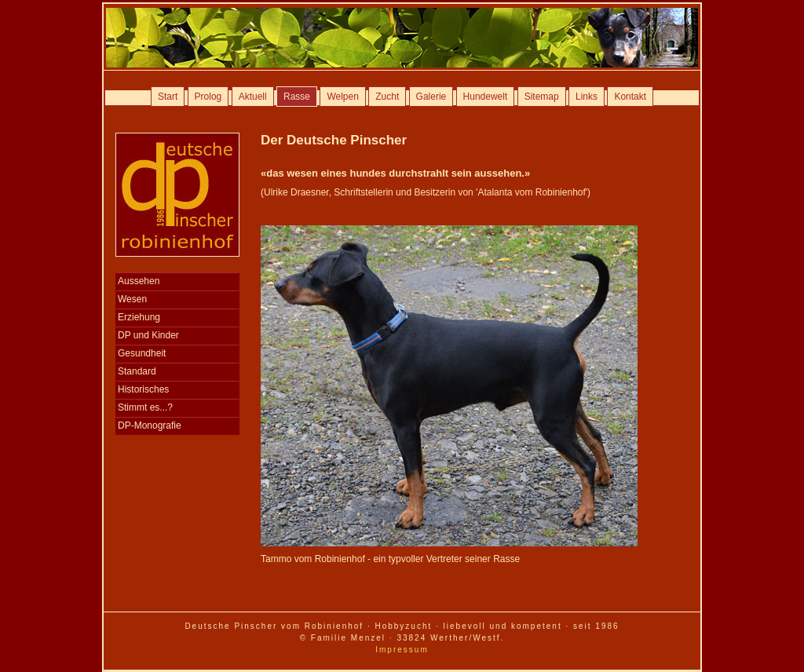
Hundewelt (486, 97)
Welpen (342, 97)
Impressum (402, 650)
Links (587, 97)
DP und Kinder (148, 335)
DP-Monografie (150, 425)
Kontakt (630, 97)
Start (168, 97)
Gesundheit (142, 353)
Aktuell (253, 97)
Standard (137, 371)
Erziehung (139, 317)
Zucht (387, 97)
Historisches (143, 389)
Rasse (297, 97)
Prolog (208, 97)
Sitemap (542, 97)
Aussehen (139, 281)
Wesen (132, 299)
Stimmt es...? (145, 407)
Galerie (431, 97)
